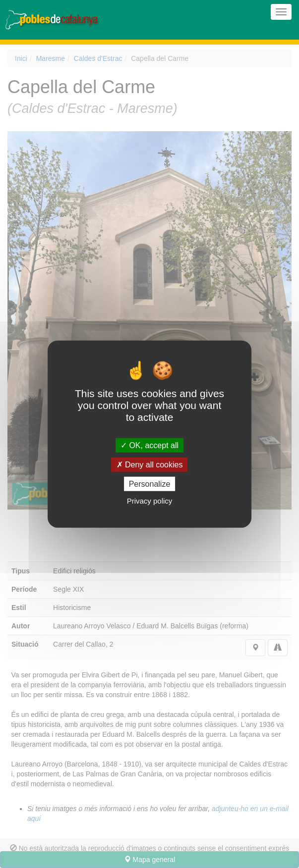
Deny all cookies (150, 464)
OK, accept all (149, 445)
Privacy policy (150, 501)
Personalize (150, 484)
